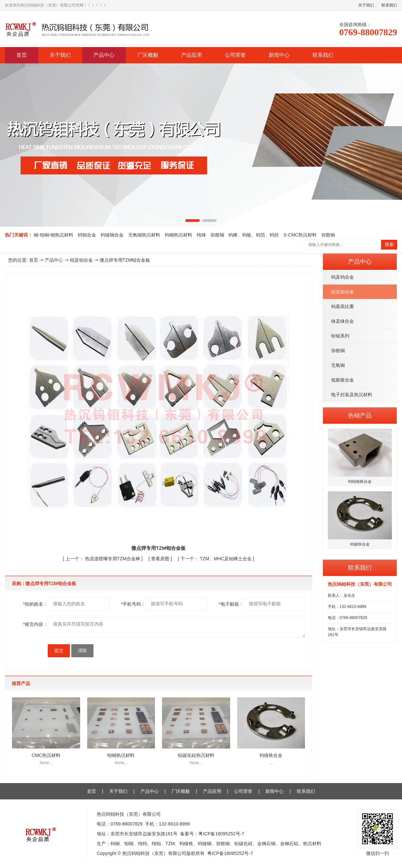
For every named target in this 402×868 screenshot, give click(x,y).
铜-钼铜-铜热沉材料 (53, 235)
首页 (22, 55)
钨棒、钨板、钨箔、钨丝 (254, 235)
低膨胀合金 (343, 380)
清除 (82, 651)
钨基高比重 (343, 306)
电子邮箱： (231, 604)
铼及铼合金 (343, 321)
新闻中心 (279, 55)
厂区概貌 (148, 55)
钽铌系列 (340, 336)
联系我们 (389, 5)
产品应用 (192, 55)
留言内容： (35, 624)
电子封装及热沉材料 (352, 395)
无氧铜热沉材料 (144, 235)
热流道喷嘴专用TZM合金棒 (103, 559)
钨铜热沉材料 (178, 235)
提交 (59, 651)
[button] (193, 221)
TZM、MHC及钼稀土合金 (217, 559)
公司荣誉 (235, 55)
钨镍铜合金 (112, 235)
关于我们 (366, 5)
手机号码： (133, 604)
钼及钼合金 (343, 292)
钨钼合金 (87, 235)
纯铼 (201, 235)
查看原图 (161, 559)
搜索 (389, 245)
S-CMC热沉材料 (300, 235)
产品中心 (104, 55)
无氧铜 (338, 365)
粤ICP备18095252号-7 (221, 834)
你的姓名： (35, 604)
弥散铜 (217, 235)
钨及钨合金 (343, 277)
